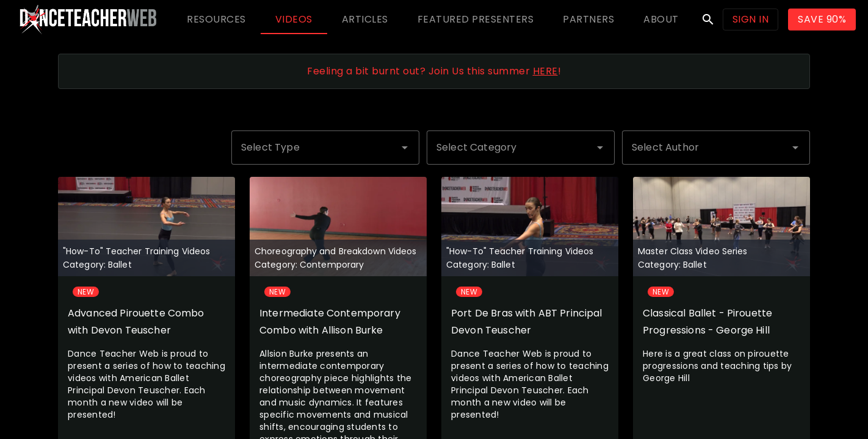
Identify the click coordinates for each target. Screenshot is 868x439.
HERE (545, 71)
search (708, 20)
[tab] (216, 20)
